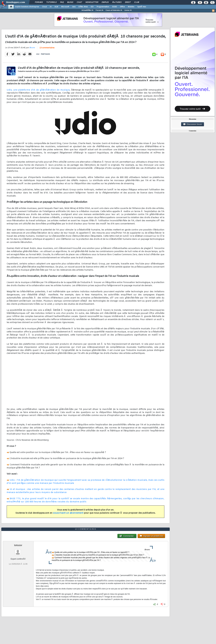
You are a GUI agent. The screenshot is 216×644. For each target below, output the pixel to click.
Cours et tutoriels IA (114, 10)
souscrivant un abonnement (68, 513)
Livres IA (128, 10)
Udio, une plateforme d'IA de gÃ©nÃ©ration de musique (38, 90)
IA (51, 7)
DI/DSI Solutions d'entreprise (27, 7)
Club (137, 2)
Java (74, 7)
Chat (79, 2)
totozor (18, 545)
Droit (128, 2)
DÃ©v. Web (83, 7)
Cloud (44, 7)
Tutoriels (51, 2)
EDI (92, 7)
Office (122, 7)
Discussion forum (193, 124)
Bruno (32, 48)
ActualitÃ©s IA (87, 10)
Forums (39, 2)
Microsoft (65, 7)
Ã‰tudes (117, 2)
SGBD (115, 7)
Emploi (105, 2)
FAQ (62, 2)
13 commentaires (47, 48)
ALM (56, 7)
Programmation (103, 7)
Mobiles (131, 7)
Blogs (70, 2)
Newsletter (92, 2)
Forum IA (99, 10)
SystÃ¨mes (142, 7)
